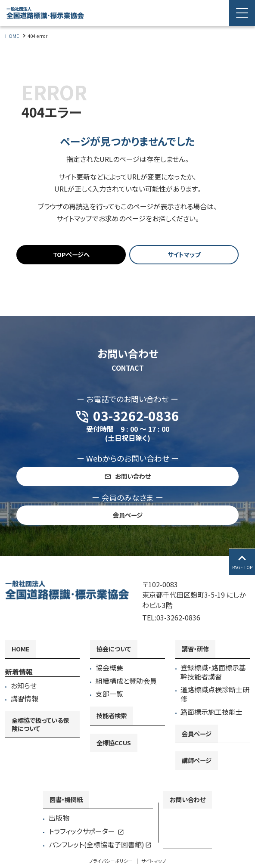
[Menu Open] (242, 13)
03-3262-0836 (178, 618)
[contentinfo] (127, 712)
